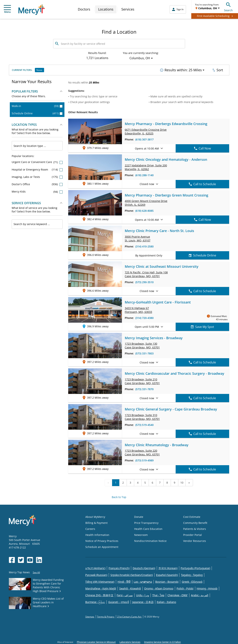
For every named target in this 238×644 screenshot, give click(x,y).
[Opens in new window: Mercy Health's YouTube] (30, 559)
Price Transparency (146, 522)
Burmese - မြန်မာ (95, 601)
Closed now (149, 183)
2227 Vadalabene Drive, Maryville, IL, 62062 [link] (146, 166)
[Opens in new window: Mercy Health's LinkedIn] (39, 559)
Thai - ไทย (158, 594)
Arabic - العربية (200, 594)
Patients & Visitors (195, 528)
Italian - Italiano (166, 601)
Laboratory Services (130, 641)
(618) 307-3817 (144, 138)
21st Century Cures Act (130, 616)
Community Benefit (195, 522)
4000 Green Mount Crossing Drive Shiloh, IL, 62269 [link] (146, 202)
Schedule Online (37, 112)
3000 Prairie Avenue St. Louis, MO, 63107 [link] (138, 238)
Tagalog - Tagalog (192, 574)
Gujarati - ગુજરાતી (119, 601)
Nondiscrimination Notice (150, 540)
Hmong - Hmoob (207, 587)
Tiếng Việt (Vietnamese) (100, 581)
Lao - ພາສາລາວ (143, 581)
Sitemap (90, 616)
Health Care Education (148, 528)
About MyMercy (95, 516)
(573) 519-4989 (144, 459)
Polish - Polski (185, 587)
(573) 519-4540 (144, 424)
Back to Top (119, 496)
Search (228, 6)
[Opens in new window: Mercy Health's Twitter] (21, 559)
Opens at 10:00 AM (149, 147)
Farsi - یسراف (125, 594)
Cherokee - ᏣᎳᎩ (178, 594)
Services (128, 9)
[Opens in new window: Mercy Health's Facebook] (12, 559)
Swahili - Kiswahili (130, 587)
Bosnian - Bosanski (167, 581)
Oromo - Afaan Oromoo (159, 587)
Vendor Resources (195, 540)
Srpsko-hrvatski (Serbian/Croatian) (132, 574)
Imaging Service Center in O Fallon (162, 641)
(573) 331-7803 (144, 352)
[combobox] (37, 145)
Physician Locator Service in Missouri (96, 641)
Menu (7, 9)
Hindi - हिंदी (124, 581)
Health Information (97, 534)
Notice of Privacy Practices (102, 540)
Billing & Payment (96, 522)
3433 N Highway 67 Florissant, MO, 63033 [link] (138, 309)
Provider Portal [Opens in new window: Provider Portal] (192, 534)
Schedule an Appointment (102, 546)
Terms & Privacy (106, 616)
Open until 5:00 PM (149, 326)
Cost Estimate (192, 516)
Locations (106, 9)
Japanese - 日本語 (143, 601)
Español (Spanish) (167, 574)
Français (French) (119, 567)
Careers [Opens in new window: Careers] (90, 528)
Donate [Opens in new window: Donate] (139, 516)
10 (182, 482)
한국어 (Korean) (168, 567)
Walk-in (37, 105)
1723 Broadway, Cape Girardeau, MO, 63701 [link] (142, 345)
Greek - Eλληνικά (192, 581)
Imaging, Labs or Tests (37, 176)
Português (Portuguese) (196, 567)
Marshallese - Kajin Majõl (101, 587)
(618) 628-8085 (144, 210)
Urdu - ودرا (143, 594)
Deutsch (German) (144, 567)
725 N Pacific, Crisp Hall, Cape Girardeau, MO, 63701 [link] (146, 273)
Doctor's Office (37, 183)
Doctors (84, 9)
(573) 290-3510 (144, 281)
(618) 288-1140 (144, 174)
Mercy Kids (37, 191)
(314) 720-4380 (144, 317)
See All (36, 571)
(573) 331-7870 (144, 388)
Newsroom (141, 534)
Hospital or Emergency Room (37, 168)
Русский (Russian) (96, 574)
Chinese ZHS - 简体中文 (99, 594)
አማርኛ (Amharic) (95, 567)
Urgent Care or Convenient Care (37, 161)
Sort (217, 70)
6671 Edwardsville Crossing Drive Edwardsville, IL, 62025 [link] (146, 131)
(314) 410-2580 (144, 245)
